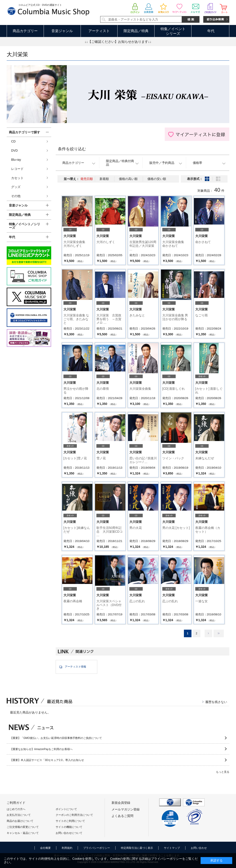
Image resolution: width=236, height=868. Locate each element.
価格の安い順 (157, 179)
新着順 (104, 179)
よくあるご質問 (122, 816)
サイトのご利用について (70, 821)
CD (13, 141)
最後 (219, 633)
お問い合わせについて (69, 833)
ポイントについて (66, 809)
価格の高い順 (128, 179)
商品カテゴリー (25, 31)
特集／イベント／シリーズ (24, 226)
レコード (17, 169)
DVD (14, 151)
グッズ (16, 187)
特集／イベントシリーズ (173, 31)
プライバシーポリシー (97, 848)
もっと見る (223, 772)
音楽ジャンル (62, 31)
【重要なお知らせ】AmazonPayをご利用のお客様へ (41, 749)
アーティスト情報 (75, 667)
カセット (17, 178)
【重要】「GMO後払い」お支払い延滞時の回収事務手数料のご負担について (56, 738)
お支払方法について (19, 815)
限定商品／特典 (136, 31)
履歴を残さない (216, 702)
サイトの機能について (69, 827)
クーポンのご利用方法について (74, 815)
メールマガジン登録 (126, 809)
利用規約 (67, 848)
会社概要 (45, 848)
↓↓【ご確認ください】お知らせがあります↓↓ (118, 42)
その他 (16, 196)
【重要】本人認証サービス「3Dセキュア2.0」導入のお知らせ (47, 760)
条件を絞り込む (72, 149)
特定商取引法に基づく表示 (137, 848)
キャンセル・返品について (23, 833)
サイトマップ (172, 848)
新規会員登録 (121, 803)
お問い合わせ (199, 848)
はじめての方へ (16, 809)
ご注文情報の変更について (23, 827)
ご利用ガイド (16, 803)
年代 (211, 31)
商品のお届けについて (20, 821)
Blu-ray (16, 160)
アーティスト (99, 31)
